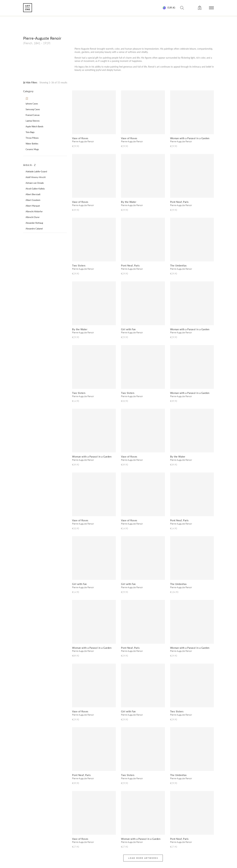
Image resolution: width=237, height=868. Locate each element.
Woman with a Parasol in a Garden (190, 138)
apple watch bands (34, 126)
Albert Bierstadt (33, 194)
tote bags (30, 132)
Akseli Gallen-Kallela (35, 189)
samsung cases (33, 109)
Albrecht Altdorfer (34, 211)
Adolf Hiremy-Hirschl (36, 177)
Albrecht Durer (33, 217)
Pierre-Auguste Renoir (83, 141)
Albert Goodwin (33, 200)
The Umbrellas (178, 265)
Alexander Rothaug (34, 223)
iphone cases (32, 104)
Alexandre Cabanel (34, 229)
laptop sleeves (33, 121)
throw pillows (32, 138)
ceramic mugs (32, 149)
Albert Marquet (33, 206)
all (27, 98)
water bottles (32, 144)
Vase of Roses (80, 138)
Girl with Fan (128, 329)
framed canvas (33, 115)
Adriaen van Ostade (35, 183)
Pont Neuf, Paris (179, 202)
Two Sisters (79, 265)
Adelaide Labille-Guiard (36, 171)
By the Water (129, 202)
